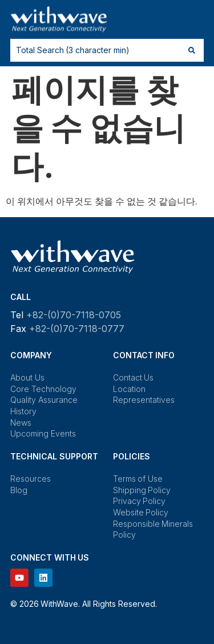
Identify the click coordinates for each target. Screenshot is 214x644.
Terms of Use (138, 479)
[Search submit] (192, 50)
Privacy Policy (140, 501)
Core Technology (43, 389)
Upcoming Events (43, 433)
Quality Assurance (44, 400)
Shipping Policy (142, 490)
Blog (19, 490)
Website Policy (141, 512)
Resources (31, 479)
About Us (27, 377)
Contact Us (134, 377)
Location (129, 389)
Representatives (144, 400)
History (23, 411)
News (21, 423)
